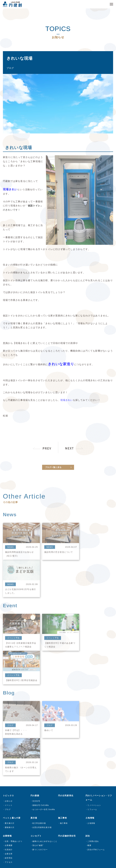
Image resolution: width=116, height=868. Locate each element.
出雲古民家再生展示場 (42, 715)
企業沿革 (9, 742)
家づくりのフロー (40, 737)
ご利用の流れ (93, 729)
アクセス (9, 750)
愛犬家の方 (10, 711)
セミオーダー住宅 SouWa (44, 697)
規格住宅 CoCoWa (41, 693)
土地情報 (91, 711)
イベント (9, 693)
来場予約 (9, 768)
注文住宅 (36, 689)
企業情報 (7, 724)
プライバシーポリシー (59, 824)
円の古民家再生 (66, 683)
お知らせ (9, 689)
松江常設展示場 (39, 711)
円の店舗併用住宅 (67, 724)
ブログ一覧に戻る (53, 474)
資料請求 (9, 764)
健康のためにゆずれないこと (45, 729)
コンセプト (36, 724)
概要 (89, 733)
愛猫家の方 (10, 715)
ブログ (8, 697)
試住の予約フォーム (96, 737)
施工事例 (64, 711)
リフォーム (92, 697)
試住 (88, 724)
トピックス (8, 683)
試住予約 (9, 772)
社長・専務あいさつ (13, 729)
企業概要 (9, 733)
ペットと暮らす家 (12, 706)
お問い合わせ (10, 758)
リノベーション (94, 693)
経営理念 (9, 746)
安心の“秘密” (38, 733)
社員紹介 (9, 737)
